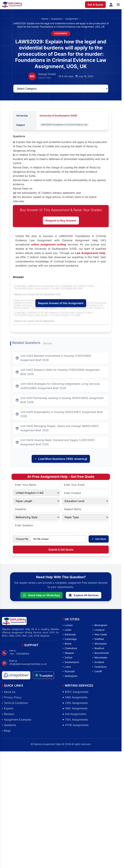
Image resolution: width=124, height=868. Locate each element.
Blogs (6, 731)
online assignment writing (49, 244)
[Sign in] (111, 5)
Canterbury (100, 667)
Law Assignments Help (90, 253)
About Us (9, 692)
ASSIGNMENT (61, 33)
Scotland (98, 662)
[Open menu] (118, 5)
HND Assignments (75, 697)
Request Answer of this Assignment (61, 303)
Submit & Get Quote (61, 550)
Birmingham (100, 625)
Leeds (67, 630)
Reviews (8, 714)
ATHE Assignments (76, 725)
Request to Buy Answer (61, 221)
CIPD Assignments (75, 703)
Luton (67, 667)
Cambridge (70, 639)
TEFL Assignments (75, 720)
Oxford (68, 657)
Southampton (71, 662)
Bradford (98, 648)
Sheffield (98, 639)
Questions (57, 19)
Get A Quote (95, 5)
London (68, 625)
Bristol (67, 644)
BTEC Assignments (76, 692)
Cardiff (97, 671)
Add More (99, 539)
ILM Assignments (74, 714)
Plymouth (69, 671)
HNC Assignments (75, 708)
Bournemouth (101, 653)
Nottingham (70, 676)
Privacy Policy (12, 697)
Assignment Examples (17, 720)
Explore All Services (84, 595)
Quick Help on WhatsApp (41, 595)
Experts (8, 708)
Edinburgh (69, 634)
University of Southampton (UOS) (58, 116)
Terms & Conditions (15, 703)
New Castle (100, 634)
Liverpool (98, 630)
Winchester (100, 644)
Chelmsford (70, 648)
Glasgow (68, 653)
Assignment (72, 19)
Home (45, 19)
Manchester (100, 657)
